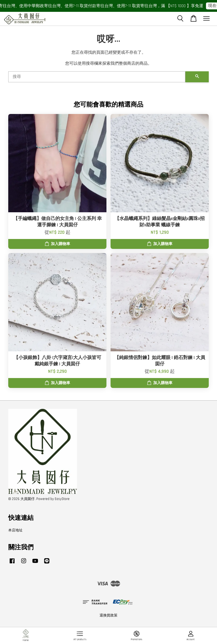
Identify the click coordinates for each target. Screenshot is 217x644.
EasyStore (62, 499)
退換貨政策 (108, 615)
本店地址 (15, 530)
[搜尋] (97, 77)
